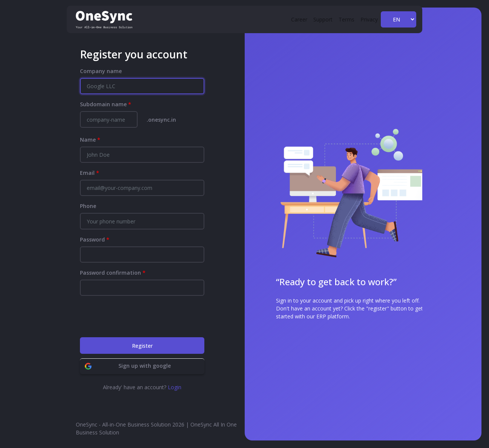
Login (175, 387)
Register (142, 346)
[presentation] (137, 317)
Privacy (369, 19)
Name (90, 140)
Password (95, 239)
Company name (101, 71)
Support (323, 19)
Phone (88, 206)
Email (90, 173)
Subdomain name (106, 104)
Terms (346, 19)
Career (299, 19)
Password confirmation (113, 273)
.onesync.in (161, 120)
